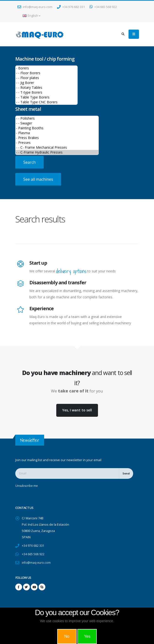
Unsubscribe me (27, 486)
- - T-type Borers (46, 92)
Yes (87, 636)
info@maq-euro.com (35, 7)
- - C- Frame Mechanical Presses (57, 147)
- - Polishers (57, 118)
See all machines (38, 179)
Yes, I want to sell (77, 410)
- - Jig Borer (46, 83)
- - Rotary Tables (46, 88)
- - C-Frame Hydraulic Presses (57, 152)
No (67, 636)
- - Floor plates (46, 78)
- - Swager (57, 123)
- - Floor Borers (46, 73)
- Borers (46, 68)
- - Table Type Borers (46, 97)
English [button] (31, 16)
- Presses (57, 143)
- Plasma (57, 133)
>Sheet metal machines (57, 135)
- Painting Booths (57, 128)
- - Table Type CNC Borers (46, 102)
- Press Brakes (57, 138)
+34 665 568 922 (103, 7)
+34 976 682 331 (71, 7)
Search (29, 162)
